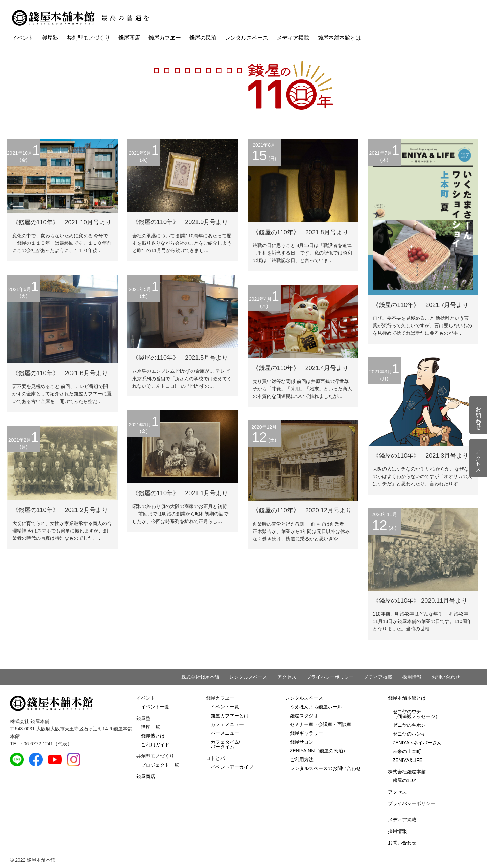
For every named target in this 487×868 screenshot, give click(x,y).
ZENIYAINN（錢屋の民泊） (319, 751)
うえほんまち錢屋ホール (316, 707)
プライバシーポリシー (330, 677)
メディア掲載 (293, 38)
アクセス (287, 677)
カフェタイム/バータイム (226, 744)
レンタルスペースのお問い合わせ (325, 768)
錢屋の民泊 (203, 38)
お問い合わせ (446, 677)
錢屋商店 (129, 38)
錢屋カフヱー (165, 38)
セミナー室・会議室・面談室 (321, 724)
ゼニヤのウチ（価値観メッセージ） (416, 714)
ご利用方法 (302, 759)
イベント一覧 (155, 707)
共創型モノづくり (88, 38)
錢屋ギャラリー (306, 733)
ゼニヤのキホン (409, 725)
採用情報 (412, 677)
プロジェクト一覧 (160, 765)
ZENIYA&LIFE (408, 760)
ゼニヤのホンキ (409, 734)
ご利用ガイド (155, 745)
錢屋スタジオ (304, 716)
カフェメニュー (227, 724)
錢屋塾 (50, 38)
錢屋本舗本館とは (339, 38)
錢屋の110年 (406, 780)
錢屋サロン (302, 742)
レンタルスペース (247, 38)
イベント (23, 38)
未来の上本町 (407, 751)
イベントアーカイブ (232, 767)
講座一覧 (150, 727)
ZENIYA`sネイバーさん (417, 743)
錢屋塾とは (153, 736)
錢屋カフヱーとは (230, 716)
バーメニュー (225, 733)
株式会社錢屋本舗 (200, 677)
